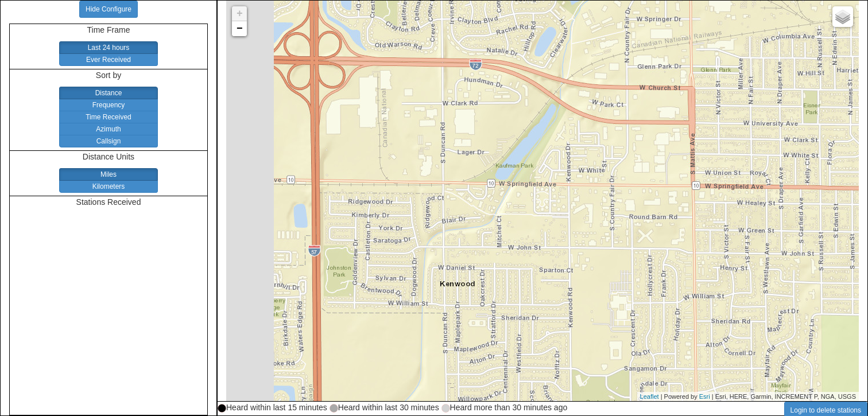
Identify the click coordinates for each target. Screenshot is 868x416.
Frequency (109, 105)
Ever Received (108, 60)
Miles (108, 174)
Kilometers (109, 186)
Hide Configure (108, 9)
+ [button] (240, 14)
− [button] (240, 29)
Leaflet (650, 396)
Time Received (108, 117)
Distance (109, 93)
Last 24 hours (109, 48)
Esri (705, 396)
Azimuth (108, 129)
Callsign (109, 141)
